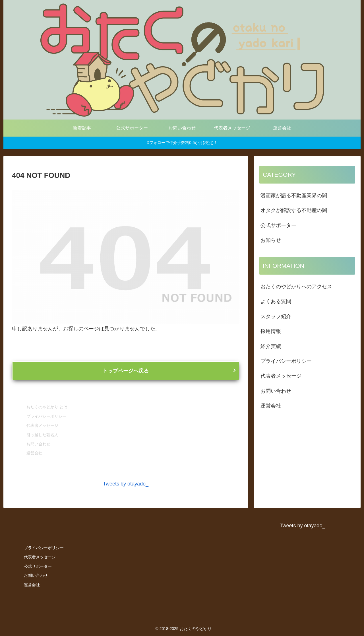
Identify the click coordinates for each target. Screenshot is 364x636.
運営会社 (34, 453)
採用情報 (271, 331)
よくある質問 (276, 301)
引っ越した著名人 (42, 435)
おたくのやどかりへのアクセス (296, 287)
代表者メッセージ (42, 425)
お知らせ (271, 240)
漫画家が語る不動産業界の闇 (294, 195)
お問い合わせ (38, 444)
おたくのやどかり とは (47, 407)
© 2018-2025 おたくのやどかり (183, 629)
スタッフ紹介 (276, 316)
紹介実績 (271, 346)
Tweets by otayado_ (126, 484)
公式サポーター (278, 225)
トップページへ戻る (126, 371)
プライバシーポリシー (46, 416)
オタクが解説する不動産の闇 (294, 210)
